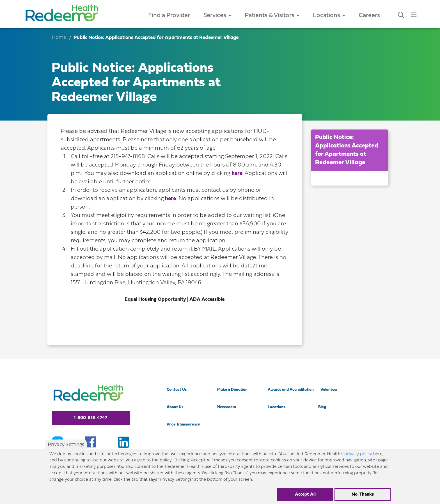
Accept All (305, 498)
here (237, 174)
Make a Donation (232, 390)
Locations (329, 16)
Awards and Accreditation (291, 390)
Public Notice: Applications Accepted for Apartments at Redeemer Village (347, 150)
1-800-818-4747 (90, 418)
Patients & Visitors (272, 16)
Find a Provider (169, 16)
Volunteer (329, 390)
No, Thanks (363, 498)
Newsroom (227, 407)
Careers (369, 16)
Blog (322, 407)
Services (217, 16)
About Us (175, 407)
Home (59, 38)
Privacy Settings (66, 448)
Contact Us (177, 390)
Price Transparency (183, 425)
